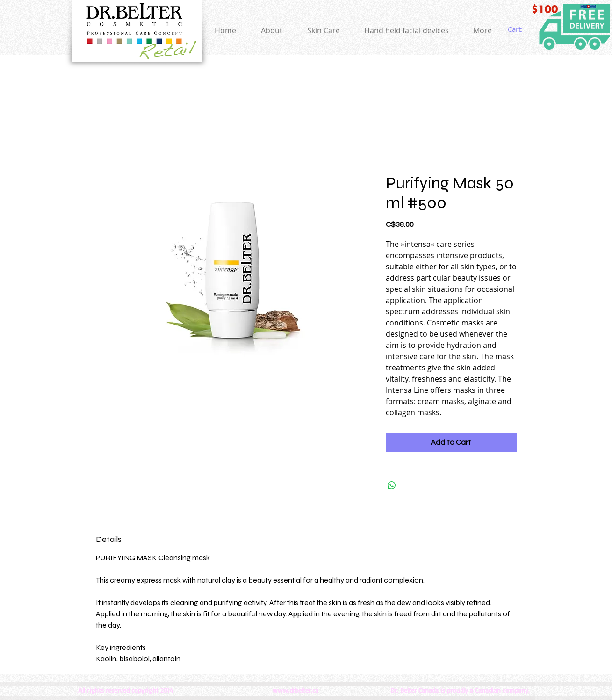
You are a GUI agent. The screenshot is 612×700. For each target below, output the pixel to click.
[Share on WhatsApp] (392, 485)
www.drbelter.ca (295, 690)
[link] (522, 29)
